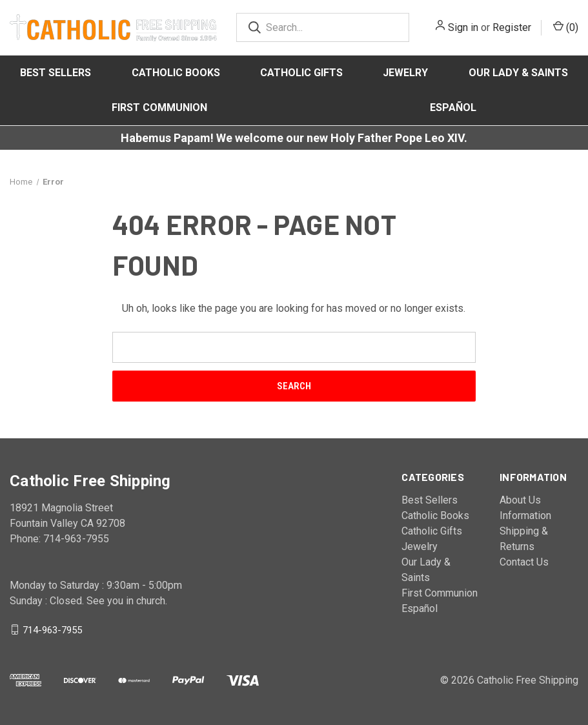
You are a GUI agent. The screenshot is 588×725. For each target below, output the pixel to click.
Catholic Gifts (301, 73)
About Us (520, 500)
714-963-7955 (52, 629)
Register (512, 27)
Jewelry (405, 73)
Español (453, 107)
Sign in (463, 27)
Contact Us (524, 562)
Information (525, 516)
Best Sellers (56, 73)
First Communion (159, 107)
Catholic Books (176, 73)
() (566, 27)
